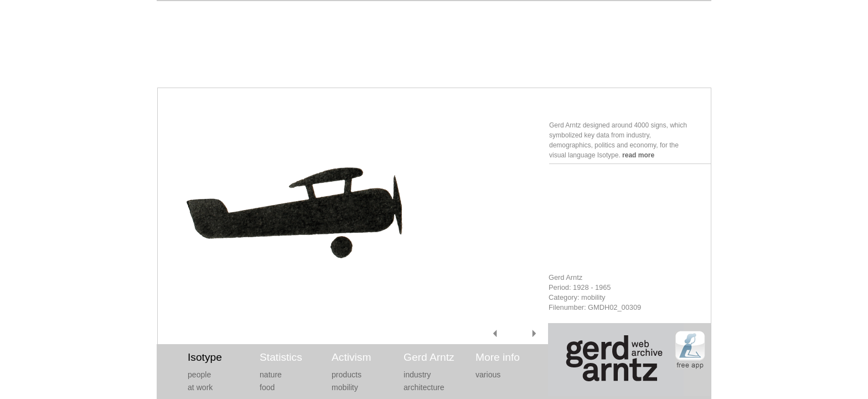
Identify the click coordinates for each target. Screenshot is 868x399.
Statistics (281, 357)
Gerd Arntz (429, 357)
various (488, 375)
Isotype (205, 357)
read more (638, 155)
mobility (345, 387)
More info (498, 357)
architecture (424, 387)
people (199, 375)
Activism (351, 357)
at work (200, 387)
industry (417, 375)
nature (271, 375)
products (347, 375)
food (267, 387)
